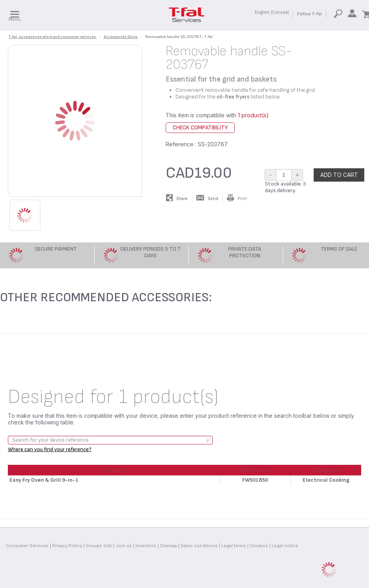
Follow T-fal (310, 14)
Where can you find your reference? (50, 449)
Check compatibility (200, 128)
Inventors (146, 546)
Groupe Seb (99, 546)
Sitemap (168, 546)
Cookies (259, 546)
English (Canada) (272, 12)
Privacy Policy (67, 546)
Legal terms (234, 546)
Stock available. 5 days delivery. (286, 187)
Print (237, 199)
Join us (124, 546)
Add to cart (339, 175)
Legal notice (285, 546)
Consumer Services (27, 546)
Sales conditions (199, 546)
